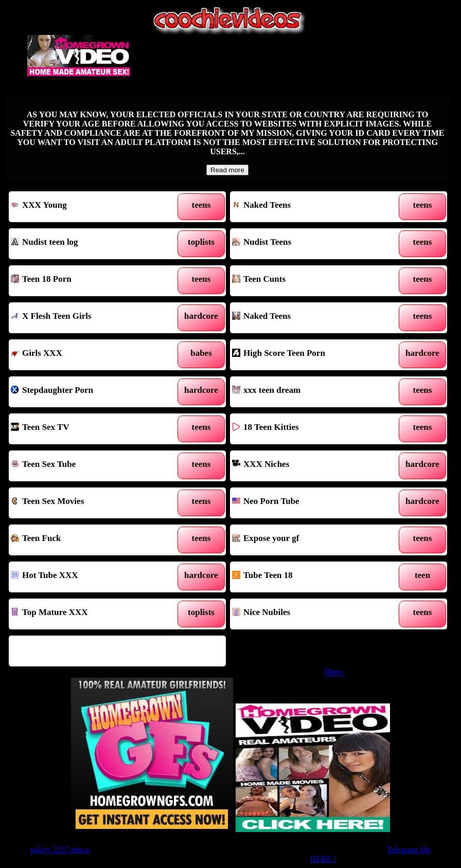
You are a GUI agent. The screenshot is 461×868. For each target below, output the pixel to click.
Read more (227, 170)
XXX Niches (310, 466)
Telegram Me (409, 850)
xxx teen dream (310, 392)
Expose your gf (310, 540)
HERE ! (323, 859)
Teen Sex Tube (89, 466)
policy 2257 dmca (60, 850)
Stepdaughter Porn (89, 392)
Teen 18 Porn (89, 281)
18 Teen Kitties (310, 429)
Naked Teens (310, 207)
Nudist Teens (310, 244)
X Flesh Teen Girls (89, 318)
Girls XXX (89, 355)
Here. (335, 672)
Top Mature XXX (89, 614)
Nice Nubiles (310, 614)
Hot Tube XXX (89, 577)
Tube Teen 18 (310, 577)
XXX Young (89, 207)
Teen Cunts (310, 281)
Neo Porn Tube (310, 503)
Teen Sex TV (89, 429)
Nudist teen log (89, 244)
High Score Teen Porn (310, 355)
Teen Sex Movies (89, 503)
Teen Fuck (89, 540)
